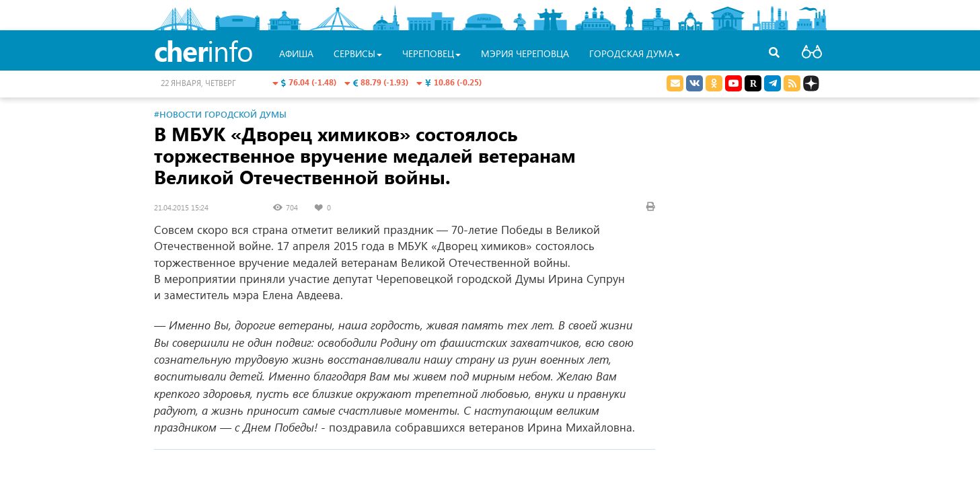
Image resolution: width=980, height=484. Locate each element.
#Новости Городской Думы (220, 114)
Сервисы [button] (358, 53)
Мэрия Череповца (525, 53)
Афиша (296, 53)
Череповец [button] (431, 53)
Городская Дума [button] (635, 53)
